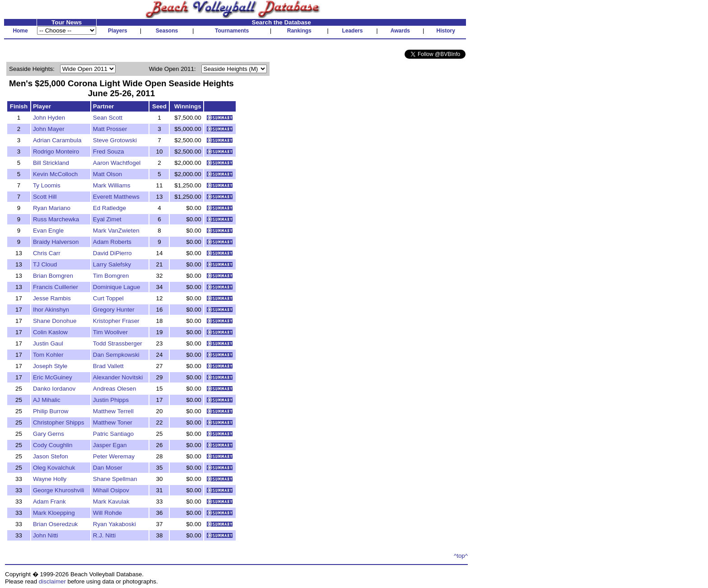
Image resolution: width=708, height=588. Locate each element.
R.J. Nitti (104, 535)
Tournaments (232, 31)
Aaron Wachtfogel (117, 163)
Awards (400, 31)
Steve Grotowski (115, 140)
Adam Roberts (112, 242)
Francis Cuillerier (56, 287)
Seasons (167, 31)
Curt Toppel (108, 298)
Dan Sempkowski (116, 355)
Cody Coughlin (53, 445)
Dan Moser (108, 468)
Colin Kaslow (50, 332)
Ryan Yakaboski (114, 524)
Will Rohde (107, 513)
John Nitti (46, 535)
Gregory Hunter (114, 310)
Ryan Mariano (52, 208)
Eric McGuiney (53, 377)
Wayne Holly (50, 479)
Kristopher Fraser (116, 321)
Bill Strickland (51, 163)
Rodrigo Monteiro (56, 152)
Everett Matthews (116, 197)
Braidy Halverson (56, 242)
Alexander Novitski (118, 377)
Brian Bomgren (53, 276)
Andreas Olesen (115, 389)
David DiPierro (112, 253)
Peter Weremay (114, 456)
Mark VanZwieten (116, 231)
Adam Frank (49, 502)
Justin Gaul (48, 343)
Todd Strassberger (118, 343)
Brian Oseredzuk (55, 524)
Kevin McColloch (55, 174)
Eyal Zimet (107, 219)
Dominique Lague (116, 287)
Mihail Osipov (111, 490)
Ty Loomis (47, 185)
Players (118, 31)
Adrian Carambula (57, 140)
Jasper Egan (110, 445)
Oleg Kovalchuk (54, 468)
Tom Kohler (48, 355)
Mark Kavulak (111, 502)
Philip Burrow (51, 411)
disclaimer (52, 581)
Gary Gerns (49, 434)
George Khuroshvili (58, 490)
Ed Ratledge (109, 208)
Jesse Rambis (52, 298)
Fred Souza (109, 152)
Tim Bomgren (111, 276)
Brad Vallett (108, 366)
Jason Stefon (51, 456)
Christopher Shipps (58, 422)
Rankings (299, 31)
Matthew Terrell (113, 411)
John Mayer (49, 129)
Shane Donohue (55, 321)
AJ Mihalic (47, 400)
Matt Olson (107, 174)
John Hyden (49, 118)
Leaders (352, 31)
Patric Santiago (113, 434)
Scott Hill (45, 197)
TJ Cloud (45, 264)
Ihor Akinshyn (51, 310)
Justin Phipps (111, 400)
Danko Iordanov (54, 389)
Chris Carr (47, 253)
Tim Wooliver (110, 332)
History (446, 31)
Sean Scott (108, 118)
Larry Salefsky (112, 264)
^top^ (461, 556)
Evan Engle (48, 231)
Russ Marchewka (56, 219)
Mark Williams (112, 185)
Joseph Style (50, 366)
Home (20, 31)
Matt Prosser (110, 129)
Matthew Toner (113, 422)
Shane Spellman (115, 479)
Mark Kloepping (54, 513)
